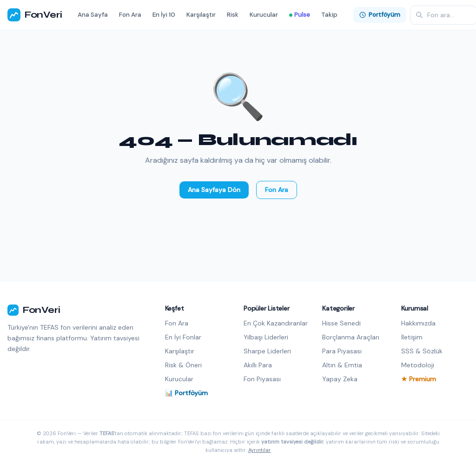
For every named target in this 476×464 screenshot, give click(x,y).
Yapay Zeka (340, 379)
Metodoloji (418, 365)
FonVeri (35, 15)
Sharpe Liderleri (267, 351)
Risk (233, 15)
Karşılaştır (201, 15)
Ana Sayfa (93, 15)
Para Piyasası (342, 351)
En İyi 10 (164, 15)
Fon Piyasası (262, 379)
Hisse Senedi (341, 323)
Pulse (300, 15)
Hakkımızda (418, 323)
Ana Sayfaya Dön (214, 190)
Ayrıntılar (260, 450)
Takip (329, 15)
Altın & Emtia (342, 365)
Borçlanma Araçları (351, 337)
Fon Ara (130, 15)
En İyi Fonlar (183, 337)
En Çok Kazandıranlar (276, 323)
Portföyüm (380, 15)
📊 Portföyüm (186, 393)
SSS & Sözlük (422, 351)
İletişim (412, 337)
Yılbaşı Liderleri (266, 337)
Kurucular (264, 15)
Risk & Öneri (183, 365)
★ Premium (419, 379)
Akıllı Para (258, 365)
